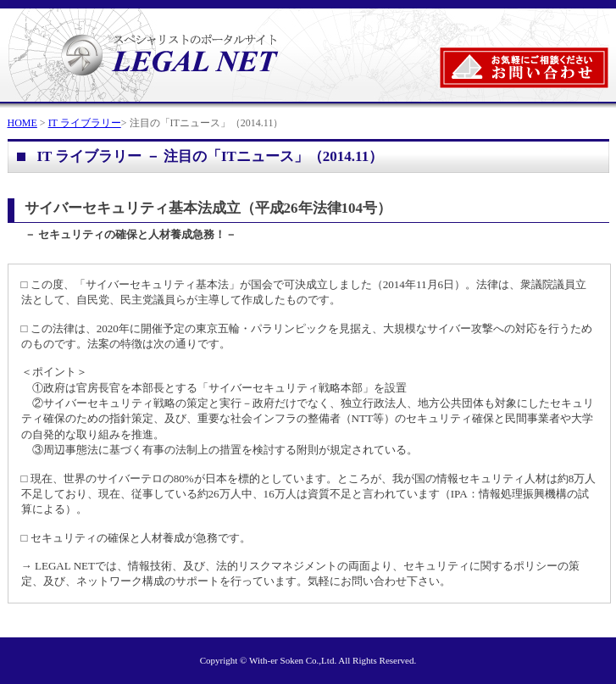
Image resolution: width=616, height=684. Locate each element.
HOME (22, 123)
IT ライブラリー (85, 123)
